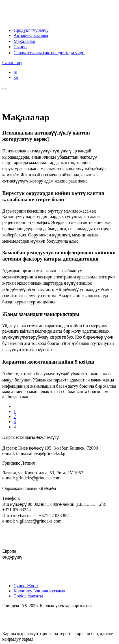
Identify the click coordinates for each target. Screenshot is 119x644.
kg (16, 77)
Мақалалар (24, 41)
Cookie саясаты (29, 596)
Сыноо (20, 47)
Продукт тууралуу (31, 30)
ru (15, 72)
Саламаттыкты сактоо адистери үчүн (49, 53)
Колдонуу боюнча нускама (39, 591)
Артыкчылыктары (31, 35)
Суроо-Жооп (26, 586)
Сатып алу (12, 63)
